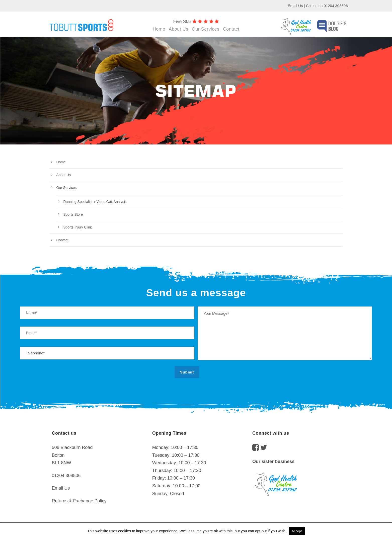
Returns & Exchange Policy (79, 501)
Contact (231, 29)
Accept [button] (297, 531)
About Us (179, 29)
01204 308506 (336, 6)
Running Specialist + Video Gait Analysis (95, 202)
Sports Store (73, 214)
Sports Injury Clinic (78, 227)
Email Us (295, 6)
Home (159, 29)
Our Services (206, 29)
